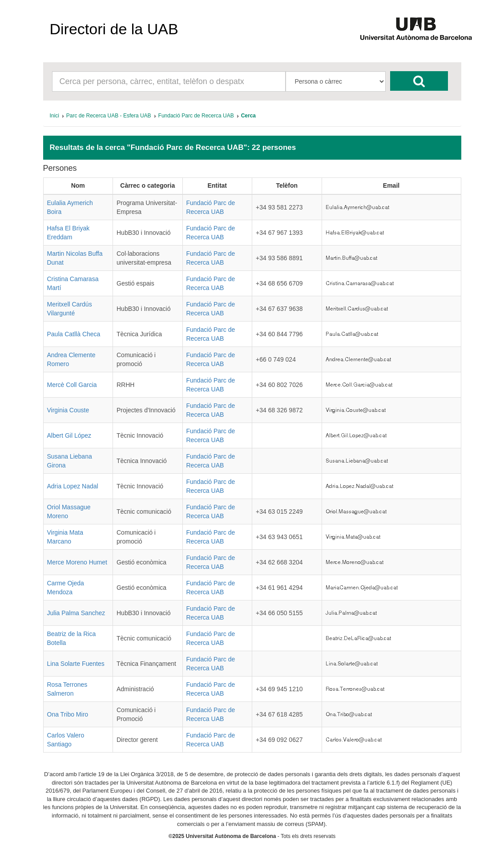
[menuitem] (54, 116)
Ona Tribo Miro (68, 714)
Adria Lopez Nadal (73, 486)
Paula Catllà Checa (74, 334)
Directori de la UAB (114, 29)
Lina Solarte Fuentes (76, 664)
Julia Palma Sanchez (76, 613)
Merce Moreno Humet (77, 562)
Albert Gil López (69, 435)
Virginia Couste (68, 410)
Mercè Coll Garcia (72, 385)
